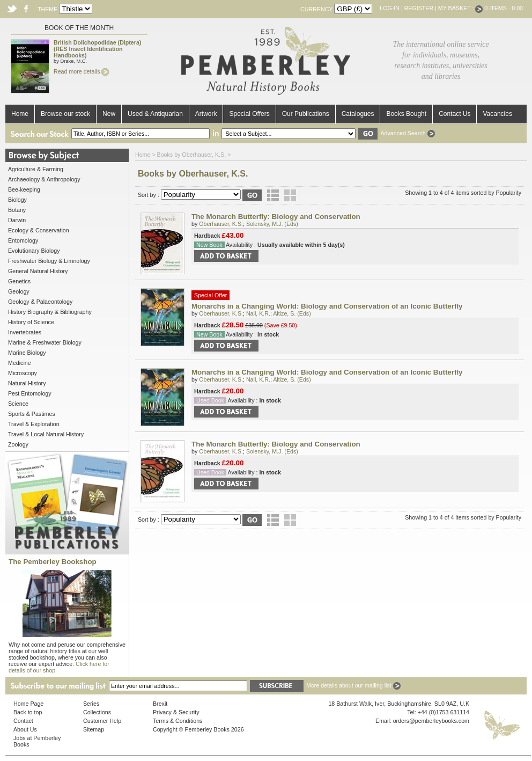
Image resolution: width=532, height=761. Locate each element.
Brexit (160, 704)
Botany (17, 210)
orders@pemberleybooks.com (431, 721)
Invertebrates (25, 332)
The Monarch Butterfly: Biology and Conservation (276, 217)
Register (419, 8)
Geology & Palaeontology (40, 302)
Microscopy (23, 373)
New (109, 114)
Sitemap (94, 729)
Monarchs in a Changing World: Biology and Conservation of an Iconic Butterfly (327, 306)
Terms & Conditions (178, 721)
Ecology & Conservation (39, 230)
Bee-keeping (24, 189)
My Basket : (461, 8)
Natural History (27, 383)
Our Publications (306, 114)
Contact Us (455, 114)
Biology (17, 200)
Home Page (28, 704)
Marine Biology (27, 353)
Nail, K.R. (258, 313)
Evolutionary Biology (34, 251)
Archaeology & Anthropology (44, 179)
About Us (25, 729)
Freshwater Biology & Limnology (49, 261)
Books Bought (406, 114)
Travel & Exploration (34, 424)
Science (18, 404)
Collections (97, 712)
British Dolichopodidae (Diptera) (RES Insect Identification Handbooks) (97, 49)
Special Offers (249, 114)
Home (20, 114)
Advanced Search (407, 133)
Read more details (81, 71)
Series (91, 704)
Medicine (20, 363)
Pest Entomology (30, 393)
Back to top (28, 712)
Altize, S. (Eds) (292, 313)
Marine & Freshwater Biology (45, 342)
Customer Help (102, 721)
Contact (23, 721)
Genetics (19, 281)
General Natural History (38, 271)
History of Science (31, 322)
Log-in (390, 8)
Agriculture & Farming (36, 169)
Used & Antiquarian (155, 114)
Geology (19, 291)
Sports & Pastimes (32, 414)
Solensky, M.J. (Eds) (272, 224)
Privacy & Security (176, 712)
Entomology (23, 240)
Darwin (17, 220)
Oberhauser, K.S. (221, 224)
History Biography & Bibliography (50, 312)
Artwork (206, 114)
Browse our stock (65, 114)
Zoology (18, 444)
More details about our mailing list (353, 685)
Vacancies (497, 114)
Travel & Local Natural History (46, 434)
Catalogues (358, 114)
